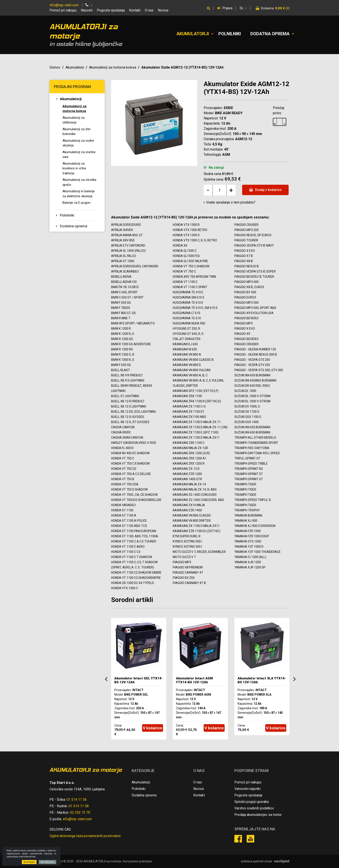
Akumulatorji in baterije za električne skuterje (79, 194)
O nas (149, 10)
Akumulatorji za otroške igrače (79, 182)
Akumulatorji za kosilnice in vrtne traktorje (74, 168)
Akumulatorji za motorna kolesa (113, 67)
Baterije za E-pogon (76, 203)
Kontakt (135, 10)
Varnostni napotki (247, 789)
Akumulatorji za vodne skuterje (78, 143)
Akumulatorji (193, 34)
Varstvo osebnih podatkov (254, 808)
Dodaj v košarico (265, 190)
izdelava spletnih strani (257, 861)
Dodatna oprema (270, 34)
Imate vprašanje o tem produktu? (231, 202)
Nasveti (87, 10)
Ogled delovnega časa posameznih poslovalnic (85, 836)
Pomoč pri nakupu (63, 10)
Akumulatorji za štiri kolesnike (77, 132)
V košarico (153, 728)
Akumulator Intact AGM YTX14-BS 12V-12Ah (194, 680)
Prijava (225, 8)
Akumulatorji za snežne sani (79, 155)
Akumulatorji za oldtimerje (74, 120)
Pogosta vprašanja (111, 10)
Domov (55, 67)
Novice (163, 10)
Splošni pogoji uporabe (252, 802)
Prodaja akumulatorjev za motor (258, 815)
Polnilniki (230, 34)
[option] (139, 679)
